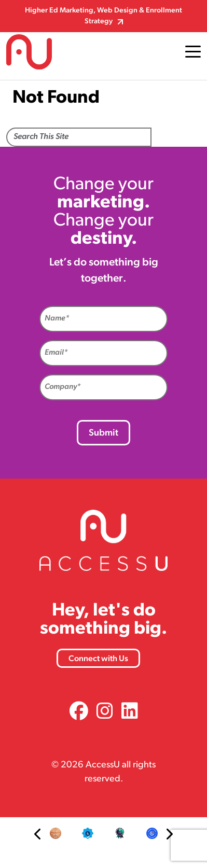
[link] (79, 713)
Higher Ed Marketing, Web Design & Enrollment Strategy (103, 16)
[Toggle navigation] (193, 52)
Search (176, 138)
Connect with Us (98, 659)
